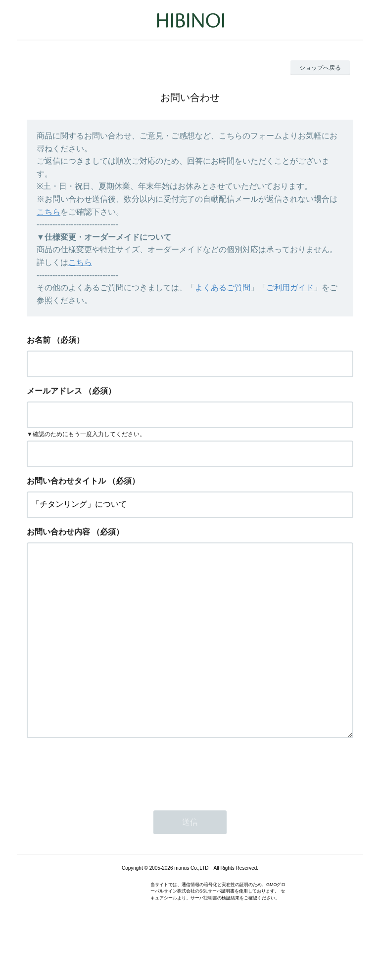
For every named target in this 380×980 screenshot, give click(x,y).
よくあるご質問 (223, 288)
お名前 (39, 340)
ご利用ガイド (290, 288)
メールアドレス (54, 391)
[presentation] (102, 811)
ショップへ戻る (320, 68)
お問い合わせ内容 (58, 532)
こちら (48, 212)
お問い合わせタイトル (66, 481)
